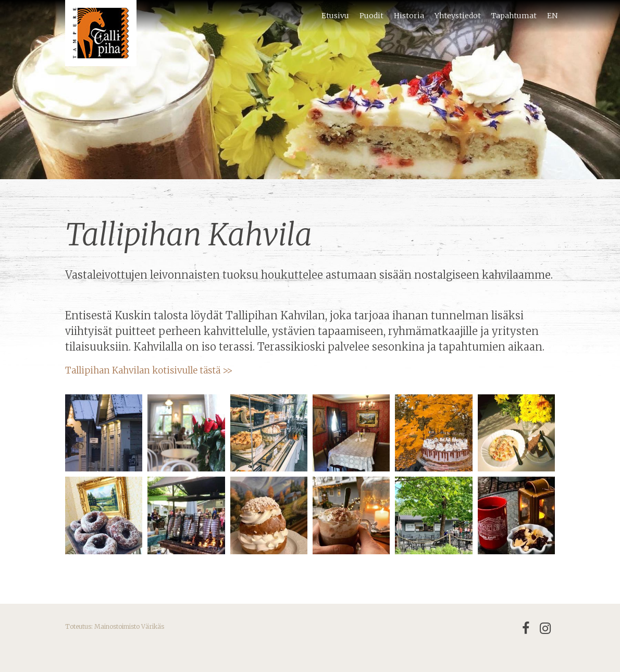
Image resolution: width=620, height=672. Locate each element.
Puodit (371, 16)
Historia (409, 16)
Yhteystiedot (458, 16)
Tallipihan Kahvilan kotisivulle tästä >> (149, 370)
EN (552, 16)
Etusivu (335, 16)
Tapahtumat (514, 16)
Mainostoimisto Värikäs (129, 626)
